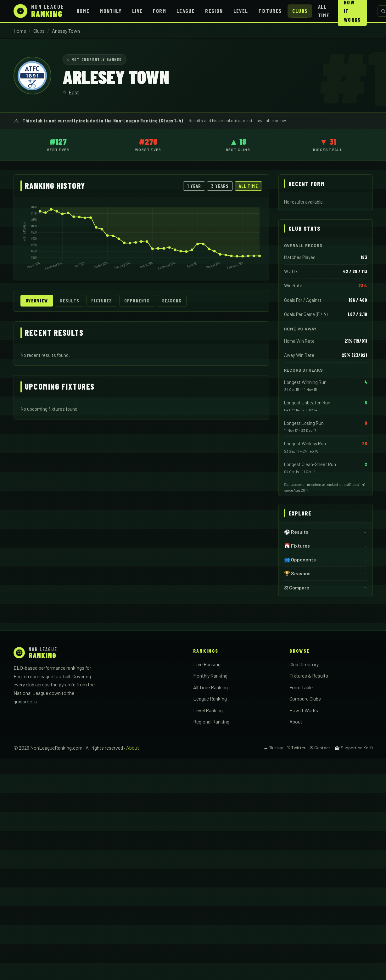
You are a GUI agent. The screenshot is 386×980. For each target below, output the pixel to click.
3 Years (220, 186)
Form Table (301, 687)
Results (70, 301)
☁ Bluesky (273, 748)
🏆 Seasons (297, 573)
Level (241, 11)
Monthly (111, 11)
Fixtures (270, 11)
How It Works (304, 710)
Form (159, 11)
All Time (324, 11)
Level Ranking (208, 710)
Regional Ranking (211, 721)
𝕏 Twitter (296, 748)
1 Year (194, 186)
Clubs (300, 11)
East (74, 92)
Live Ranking (207, 664)
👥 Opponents (300, 560)
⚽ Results (296, 532)
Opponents (137, 301)
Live (137, 11)
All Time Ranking (210, 687)
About (296, 721)
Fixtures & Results (309, 676)
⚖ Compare (297, 588)
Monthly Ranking (210, 676)
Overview (37, 301)
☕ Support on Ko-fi (354, 748)
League (186, 11)
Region (214, 11)
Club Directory (304, 664)
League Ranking (210, 698)
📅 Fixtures (297, 546)
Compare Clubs (305, 698)
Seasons (172, 301)
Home (83, 11)
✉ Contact (320, 748)
